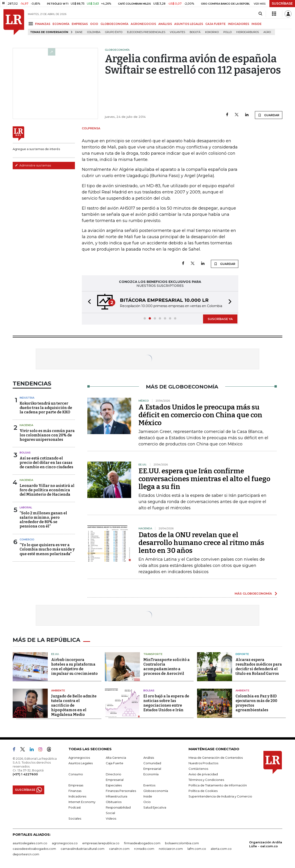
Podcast (75, 807)
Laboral (26, 507)
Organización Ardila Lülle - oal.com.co (266, 844)
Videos (111, 818)
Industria (27, 398)
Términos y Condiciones (206, 780)
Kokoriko (212, 32)
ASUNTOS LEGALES (189, 24)
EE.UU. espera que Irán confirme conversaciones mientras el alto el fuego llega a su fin (204, 479)
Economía (151, 774)
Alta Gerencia (116, 758)
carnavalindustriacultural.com (83, 849)
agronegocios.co (65, 843)
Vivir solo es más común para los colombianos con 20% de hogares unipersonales (47, 435)
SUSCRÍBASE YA (220, 319)
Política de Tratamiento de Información (218, 785)
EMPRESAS (80, 24)
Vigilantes (177, 32)
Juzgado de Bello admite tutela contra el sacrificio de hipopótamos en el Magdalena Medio (74, 705)
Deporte (242, 654)
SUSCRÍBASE (282, 3)
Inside (148, 796)
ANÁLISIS (165, 24)
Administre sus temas (33, 165)
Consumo (76, 774)
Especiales (114, 785)
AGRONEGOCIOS (143, 24)
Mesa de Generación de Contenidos (216, 758)
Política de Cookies (203, 791)
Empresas (76, 785)
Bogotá (195, 32)
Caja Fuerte (115, 763)
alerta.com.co (221, 849)
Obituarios (114, 802)
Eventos (149, 785)
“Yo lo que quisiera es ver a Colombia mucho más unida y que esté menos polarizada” (47, 549)
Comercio (27, 539)
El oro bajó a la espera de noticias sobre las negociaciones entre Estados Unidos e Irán (166, 703)
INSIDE (257, 24)
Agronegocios (79, 758)
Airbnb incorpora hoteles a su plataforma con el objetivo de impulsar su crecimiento (74, 667)
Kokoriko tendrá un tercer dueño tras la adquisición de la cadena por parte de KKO (46, 408)
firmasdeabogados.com (142, 843)
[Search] (260, 14)
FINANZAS (43, 24)
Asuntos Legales (81, 763)
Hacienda (26, 425)
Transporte (153, 654)
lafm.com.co (197, 849)
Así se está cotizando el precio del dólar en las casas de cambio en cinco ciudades (46, 463)
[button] (88, 302)
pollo (227, 32)
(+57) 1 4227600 (25, 774)
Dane (79, 32)
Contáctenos (198, 769)
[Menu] (31, 24)
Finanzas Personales (121, 791)
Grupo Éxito (114, 32)
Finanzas (75, 791)
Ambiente (58, 690)
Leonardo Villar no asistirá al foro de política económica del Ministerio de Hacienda (47, 490)
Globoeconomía (156, 791)
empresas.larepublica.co (101, 843)
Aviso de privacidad (203, 774)
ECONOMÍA (61, 24)
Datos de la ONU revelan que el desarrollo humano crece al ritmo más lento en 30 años (201, 543)
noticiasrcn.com (171, 849)
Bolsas (25, 453)
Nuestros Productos (203, 763)
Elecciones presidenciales (146, 32)
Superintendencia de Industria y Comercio (220, 796)
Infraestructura (117, 796)
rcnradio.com (144, 849)
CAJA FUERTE (215, 24)
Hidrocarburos (248, 32)
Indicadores (77, 796)
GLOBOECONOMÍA (114, 24)
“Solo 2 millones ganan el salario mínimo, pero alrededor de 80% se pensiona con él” (43, 520)
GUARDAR (269, 115)
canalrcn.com (119, 849)
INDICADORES (239, 24)
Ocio (147, 802)
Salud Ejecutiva (155, 807)
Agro (267, 32)
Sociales (75, 818)
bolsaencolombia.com (182, 843)
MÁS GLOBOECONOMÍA (253, 593)
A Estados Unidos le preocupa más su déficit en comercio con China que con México (200, 415)
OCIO (94, 24)
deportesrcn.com (26, 854)
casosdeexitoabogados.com (34, 849)
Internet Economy (82, 802)
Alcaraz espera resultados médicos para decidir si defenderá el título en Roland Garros (259, 667)
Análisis (149, 758)
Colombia (94, 32)
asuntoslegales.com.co (30, 843)
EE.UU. (55, 654)
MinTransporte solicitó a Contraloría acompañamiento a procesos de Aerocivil (167, 667)
